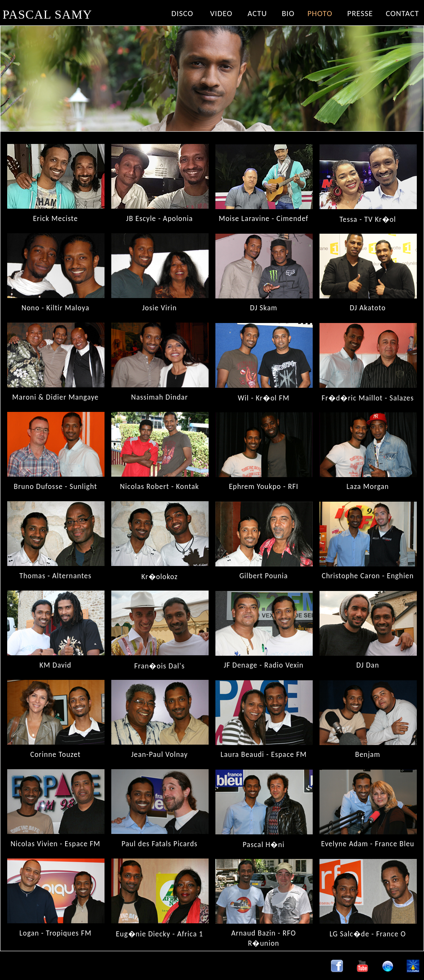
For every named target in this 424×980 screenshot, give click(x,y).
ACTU (257, 13)
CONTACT (403, 13)
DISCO (182, 13)
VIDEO (222, 13)
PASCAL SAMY (47, 14)
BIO (288, 13)
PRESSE (360, 13)
